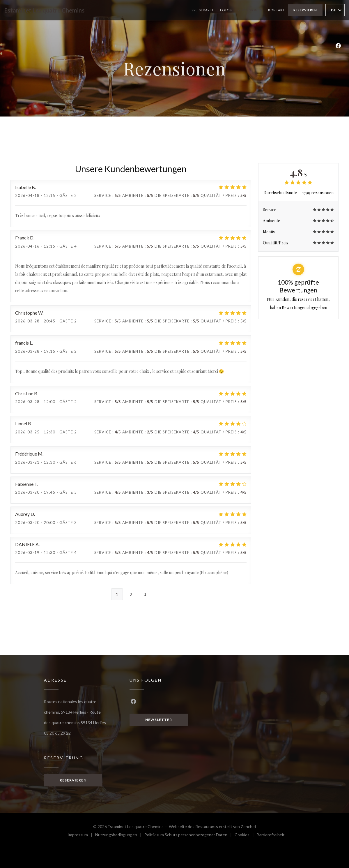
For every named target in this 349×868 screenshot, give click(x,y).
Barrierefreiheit (271, 834)
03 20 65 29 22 (57, 732)
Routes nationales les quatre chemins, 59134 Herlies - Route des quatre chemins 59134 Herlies (75, 712)
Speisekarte (203, 10)
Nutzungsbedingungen (120, 834)
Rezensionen (250, 10)
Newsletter (159, 720)
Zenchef (248, 825)
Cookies (246, 834)
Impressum (81, 834)
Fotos (226, 10)
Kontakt (277, 10)
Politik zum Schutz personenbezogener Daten (189, 834)
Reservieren (305, 10)
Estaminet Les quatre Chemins (44, 10)
